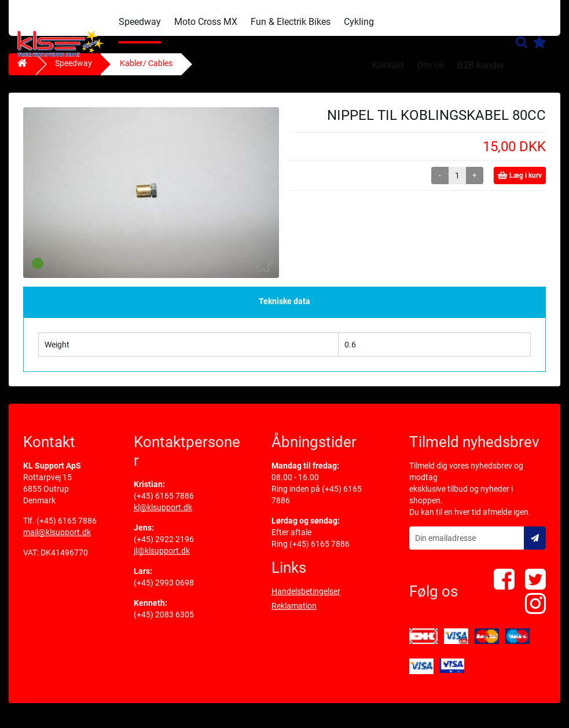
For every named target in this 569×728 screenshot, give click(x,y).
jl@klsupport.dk (162, 558)
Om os (431, 65)
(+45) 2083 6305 (164, 621)
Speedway (140, 22)
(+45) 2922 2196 (164, 546)
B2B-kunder (481, 65)
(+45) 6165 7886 (67, 528)
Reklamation (294, 613)
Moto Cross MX (206, 22)
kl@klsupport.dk (163, 514)
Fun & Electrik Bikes (291, 22)
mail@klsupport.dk (57, 539)
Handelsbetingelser (306, 598)
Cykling (359, 22)
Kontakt (388, 65)
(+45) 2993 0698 (164, 590)
